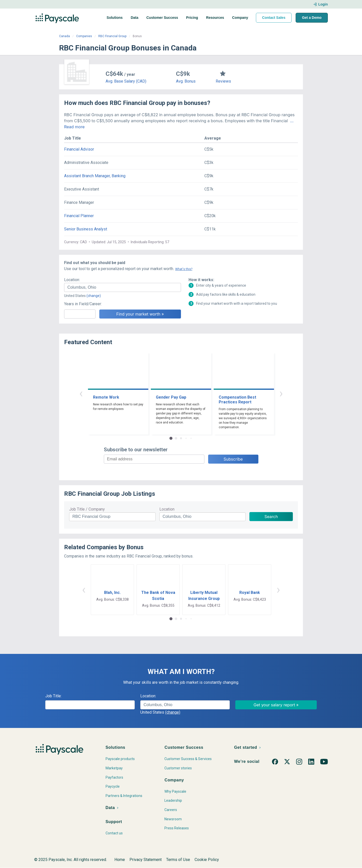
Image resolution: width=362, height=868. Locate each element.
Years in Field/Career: (83, 304)
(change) (94, 296)
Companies (84, 36)
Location (167, 509)
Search (271, 517)
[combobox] (123, 287)
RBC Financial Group (112, 36)
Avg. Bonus (186, 81)
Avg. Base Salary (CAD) (126, 81)
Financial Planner (79, 216)
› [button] (281, 393)
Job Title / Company (87, 509)
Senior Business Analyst (86, 229)
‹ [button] (81, 393)
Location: (72, 280)
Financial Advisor (79, 149)
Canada (64, 36)
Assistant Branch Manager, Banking (95, 176)
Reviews (223, 81)
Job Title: (53, 696)
